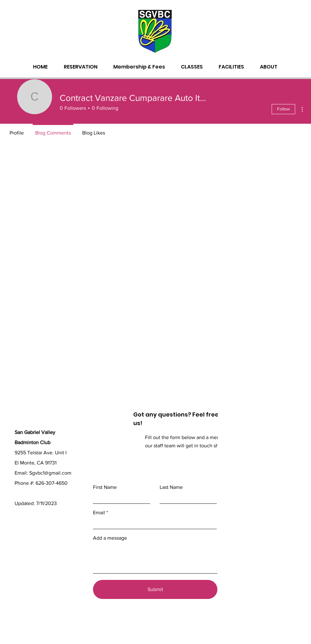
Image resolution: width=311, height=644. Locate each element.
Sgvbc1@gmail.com (50, 473)
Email (99, 513)
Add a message (110, 538)
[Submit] (155, 589)
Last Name (171, 487)
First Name (105, 487)
